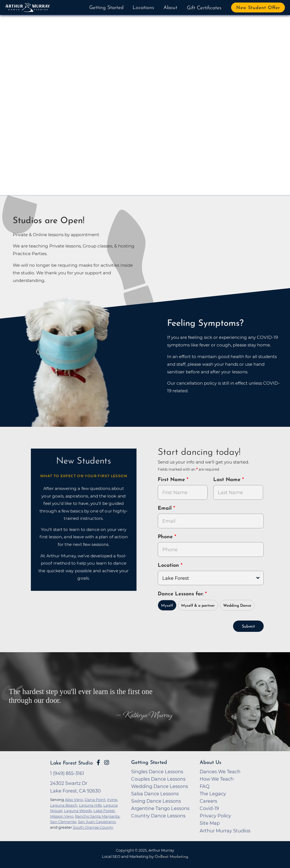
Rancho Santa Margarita (97, 816)
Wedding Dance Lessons (160, 786)
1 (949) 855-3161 (67, 773)
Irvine (112, 799)
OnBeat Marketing (171, 856)
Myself (167, 605)
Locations (143, 8)
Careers (208, 800)
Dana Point (95, 799)
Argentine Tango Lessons (160, 808)
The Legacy (213, 793)
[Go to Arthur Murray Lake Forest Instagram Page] (107, 762)
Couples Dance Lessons (158, 778)
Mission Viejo (62, 816)
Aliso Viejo (74, 799)
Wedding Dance (237, 605)
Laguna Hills (90, 805)
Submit (248, 626)
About (170, 8)
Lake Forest (104, 810)
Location (169, 566)
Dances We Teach (220, 771)
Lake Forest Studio (72, 763)
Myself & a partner (198, 605)
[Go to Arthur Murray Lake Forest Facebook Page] (98, 762)
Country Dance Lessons (158, 815)
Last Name (228, 480)
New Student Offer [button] (258, 8)
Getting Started (106, 8)
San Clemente (63, 821)
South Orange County (93, 827)
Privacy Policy (215, 815)
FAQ (205, 786)
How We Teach (217, 778)
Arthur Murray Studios (225, 830)
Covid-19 (209, 808)
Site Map (210, 822)
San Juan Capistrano (97, 821)
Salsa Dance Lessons (155, 793)
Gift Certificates (204, 8)
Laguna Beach (64, 805)
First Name (172, 480)
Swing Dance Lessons (156, 800)
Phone (166, 537)
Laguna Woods (78, 810)
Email (166, 508)
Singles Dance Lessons (157, 771)
